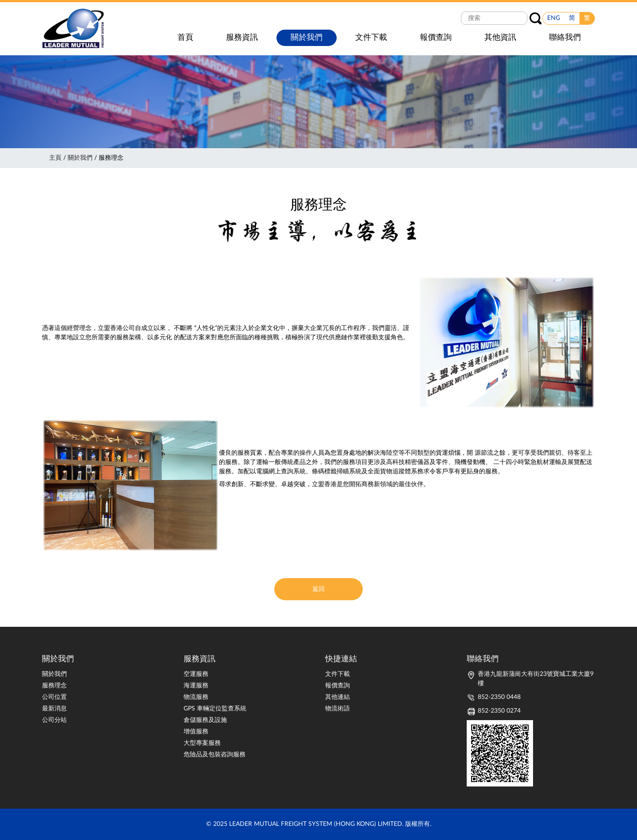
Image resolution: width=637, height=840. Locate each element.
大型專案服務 (202, 743)
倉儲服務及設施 (205, 720)
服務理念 (54, 686)
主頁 (55, 158)
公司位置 (54, 697)
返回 (318, 589)
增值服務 (196, 732)
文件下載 (338, 674)
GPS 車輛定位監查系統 (215, 709)
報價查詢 (338, 686)
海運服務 (196, 686)
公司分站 (54, 720)
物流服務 (196, 697)
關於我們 (80, 158)
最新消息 (54, 709)
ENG (554, 18)
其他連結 (338, 697)
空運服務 (196, 674)
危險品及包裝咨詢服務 (215, 755)
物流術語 (338, 709)
